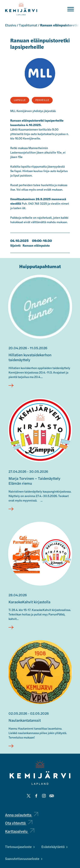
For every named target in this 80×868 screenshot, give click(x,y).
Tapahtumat (28, 25)
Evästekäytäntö (54, 847)
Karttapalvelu (20, 831)
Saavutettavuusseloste (24, 859)
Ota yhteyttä (19, 823)
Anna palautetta (22, 815)
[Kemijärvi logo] (40, 773)
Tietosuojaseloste (20, 847)
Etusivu (11, 25)
